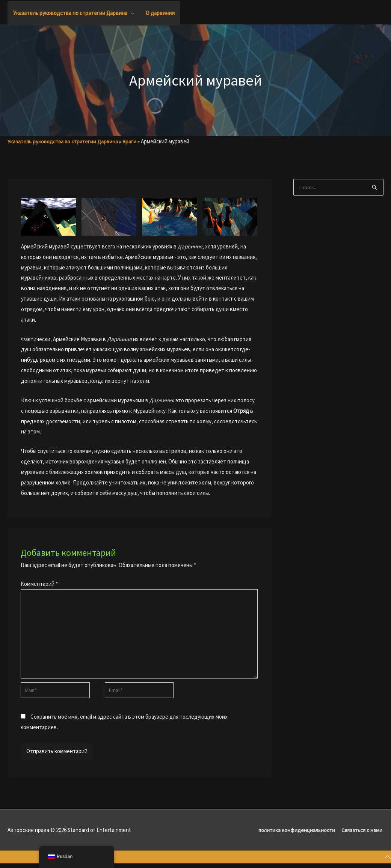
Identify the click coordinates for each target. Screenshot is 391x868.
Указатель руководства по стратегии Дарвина (65, 141)
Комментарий (39, 584)
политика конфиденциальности (295, 834)
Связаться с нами (362, 834)
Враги (134, 141)
